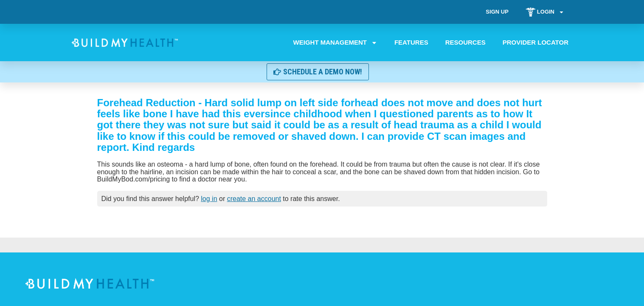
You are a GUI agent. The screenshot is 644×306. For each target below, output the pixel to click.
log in (209, 199)
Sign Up (497, 12)
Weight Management (335, 42)
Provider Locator (535, 42)
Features (411, 42)
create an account (254, 199)
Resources (465, 42)
